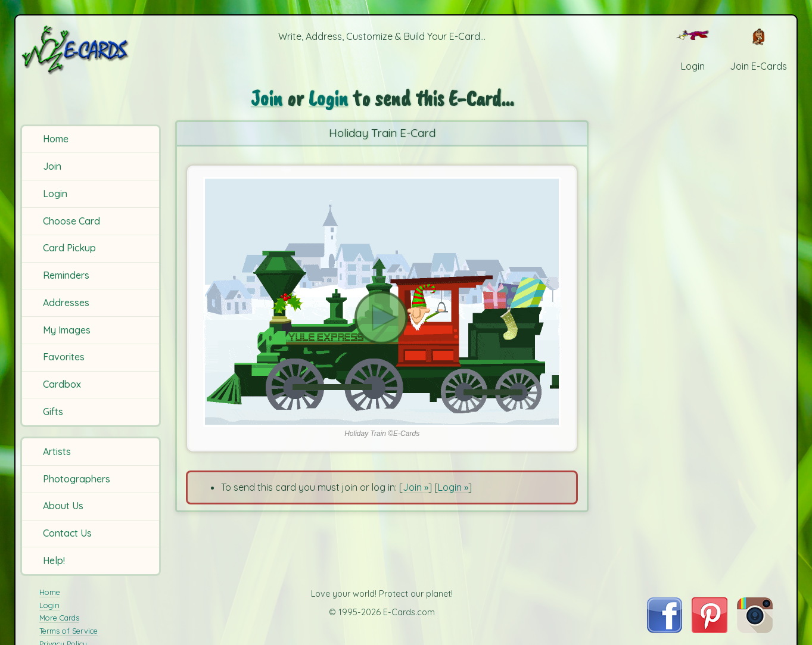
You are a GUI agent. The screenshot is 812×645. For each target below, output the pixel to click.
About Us (63, 506)
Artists (57, 451)
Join (52, 166)
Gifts (53, 412)
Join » (416, 487)
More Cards (59, 618)
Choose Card (71, 221)
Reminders (66, 275)
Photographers (77, 479)
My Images (67, 330)
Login (55, 194)
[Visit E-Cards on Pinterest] (710, 630)
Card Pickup (69, 248)
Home (56, 139)
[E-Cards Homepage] (92, 50)
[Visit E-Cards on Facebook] (665, 630)
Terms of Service (69, 631)
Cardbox (62, 384)
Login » (453, 487)
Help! (54, 560)
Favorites (64, 357)
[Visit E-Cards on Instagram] (755, 630)
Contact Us (67, 533)
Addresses (66, 303)
